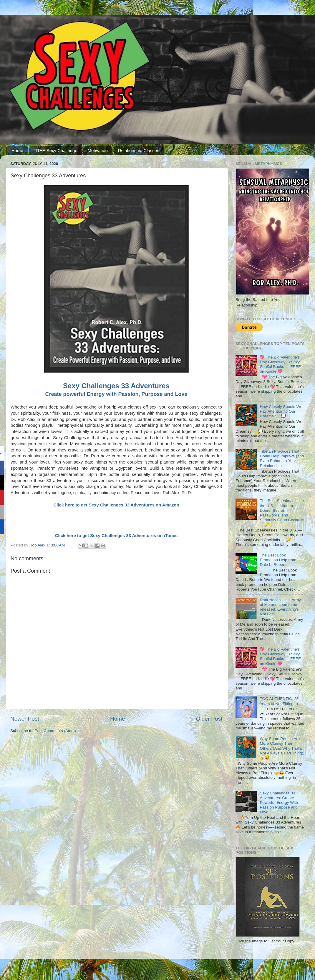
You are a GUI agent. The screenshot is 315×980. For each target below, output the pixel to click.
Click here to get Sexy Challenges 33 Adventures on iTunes (116, 536)
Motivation (98, 150)
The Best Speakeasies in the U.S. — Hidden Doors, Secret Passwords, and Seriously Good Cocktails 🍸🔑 (282, 513)
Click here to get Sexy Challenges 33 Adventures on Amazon (116, 505)
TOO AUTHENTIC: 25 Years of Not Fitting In (279, 701)
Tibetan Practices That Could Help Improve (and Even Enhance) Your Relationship (282, 459)
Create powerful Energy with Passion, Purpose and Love (116, 394)
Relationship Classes (139, 150)
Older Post (209, 719)
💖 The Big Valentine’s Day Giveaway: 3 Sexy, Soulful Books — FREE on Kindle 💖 (280, 364)
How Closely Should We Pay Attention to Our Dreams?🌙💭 (281, 411)
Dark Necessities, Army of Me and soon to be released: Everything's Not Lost (280, 607)
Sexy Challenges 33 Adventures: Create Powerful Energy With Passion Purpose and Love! (279, 803)
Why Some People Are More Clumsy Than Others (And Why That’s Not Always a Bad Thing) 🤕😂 (281, 748)
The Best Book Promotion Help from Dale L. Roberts (278, 560)
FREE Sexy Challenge (55, 150)
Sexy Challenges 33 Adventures (116, 386)
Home (17, 150)
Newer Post (25, 719)
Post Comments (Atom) (55, 731)
